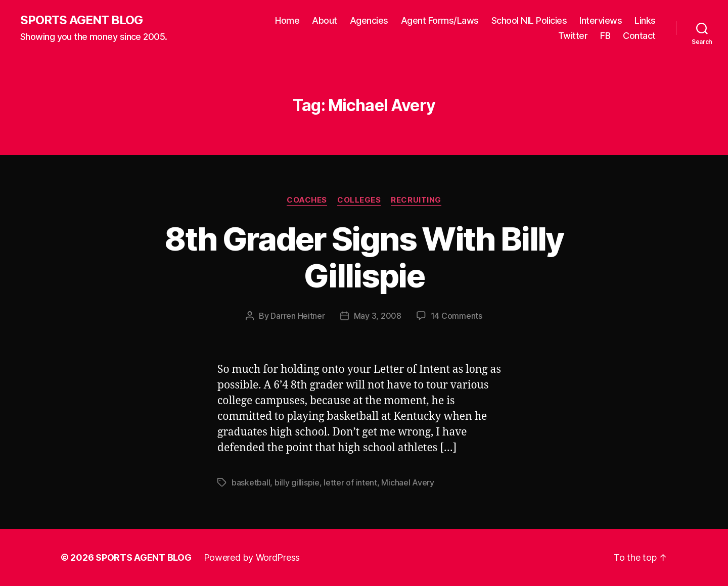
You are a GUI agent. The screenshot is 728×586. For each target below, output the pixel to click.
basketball (251, 482)
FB (605, 36)
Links (645, 20)
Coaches (307, 200)
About (325, 20)
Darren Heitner (298, 316)
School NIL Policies (529, 20)
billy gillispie (297, 482)
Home (287, 20)
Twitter (573, 36)
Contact (639, 36)
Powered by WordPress (252, 557)
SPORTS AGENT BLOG (81, 20)
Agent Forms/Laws (440, 20)
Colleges (359, 200)
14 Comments (457, 316)
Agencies (369, 20)
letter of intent (350, 482)
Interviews (601, 20)
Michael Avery (408, 482)
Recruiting (416, 200)
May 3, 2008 (378, 316)
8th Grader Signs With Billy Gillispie (364, 257)
